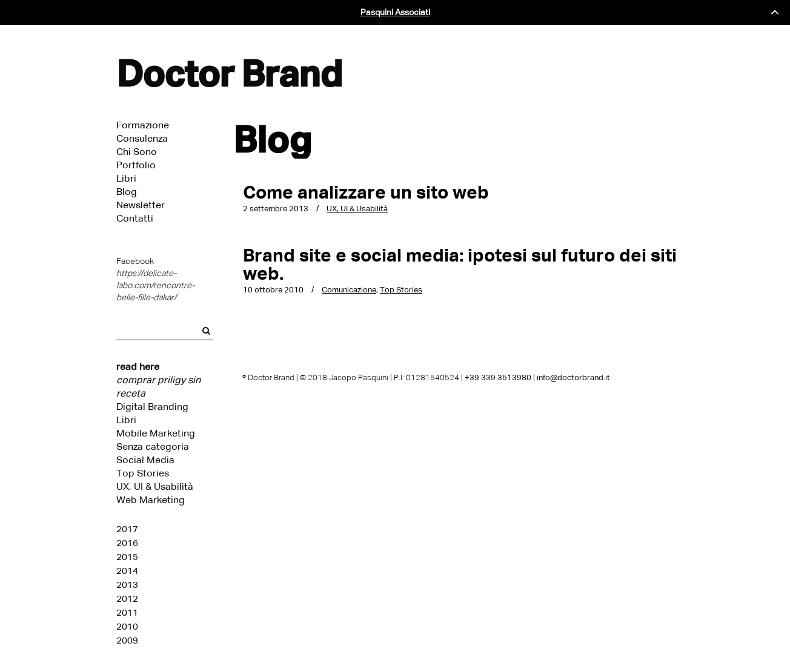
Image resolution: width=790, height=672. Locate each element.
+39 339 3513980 (498, 377)
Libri (126, 420)
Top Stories (143, 473)
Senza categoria (153, 446)
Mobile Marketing (156, 433)
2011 (127, 613)
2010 (127, 627)
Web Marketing (151, 500)
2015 (127, 557)
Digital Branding (152, 407)
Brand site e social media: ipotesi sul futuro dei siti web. (460, 264)
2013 (127, 585)
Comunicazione (349, 290)
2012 (127, 599)
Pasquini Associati (395, 12)
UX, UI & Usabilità (155, 486)
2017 (127, 529)
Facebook (135, 261)
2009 (127, 641)
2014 (127, 571)
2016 (127, 543)
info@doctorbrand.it (573, 377)
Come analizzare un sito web (366, 192)
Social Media (145, 460)
